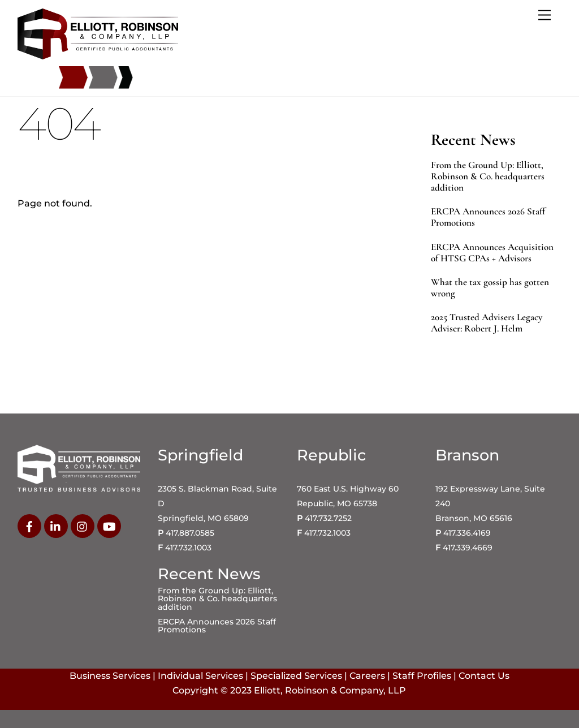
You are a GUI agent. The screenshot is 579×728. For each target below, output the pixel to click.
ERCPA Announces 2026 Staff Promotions (488, 217)
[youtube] (109, 525)
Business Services (110, 676)
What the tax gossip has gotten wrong (490, 288)
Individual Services (200, 676)
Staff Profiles (422, 676)
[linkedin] (56, 525)
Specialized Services (296, 676)
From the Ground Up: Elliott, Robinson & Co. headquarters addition (488, 176)
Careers (367, 676)
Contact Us (484, 676)
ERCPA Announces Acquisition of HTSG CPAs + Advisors (492, 253)
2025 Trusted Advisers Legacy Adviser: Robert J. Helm (487, 323)
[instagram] (83, 525)
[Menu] (545, 16)
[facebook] (29, 525)
